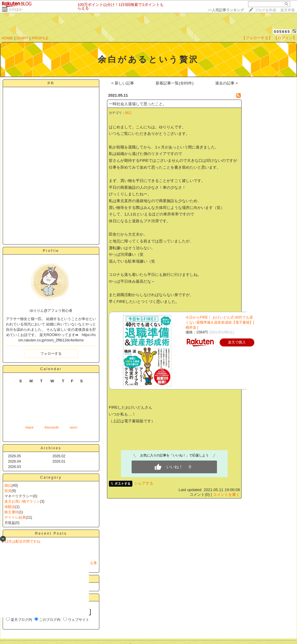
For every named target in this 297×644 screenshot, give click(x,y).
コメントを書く (226, 494)
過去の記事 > (227, 83)
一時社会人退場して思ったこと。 (138, 104)
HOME (7, 38)
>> (226, 10)
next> (74, 427)
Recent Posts (51, 533)
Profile (51, 251)
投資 (8, 491)
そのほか (15, 9)
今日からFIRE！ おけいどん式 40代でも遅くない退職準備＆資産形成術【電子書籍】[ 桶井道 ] (220, 322)
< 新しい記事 (123, 83)
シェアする (144, 483)
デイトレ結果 (15, 517)
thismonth (52, 427)
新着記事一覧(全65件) (175, 83)
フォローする (51, 354)
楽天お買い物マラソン (22, 501)
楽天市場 (288, 10)
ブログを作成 (265, 10)
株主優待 (12, 512)
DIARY (23, 38)
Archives (51, 448)
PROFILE (40, 38)
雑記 (8, 485)
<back (29, 427)
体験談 (10, 507)
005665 (282, 32)
